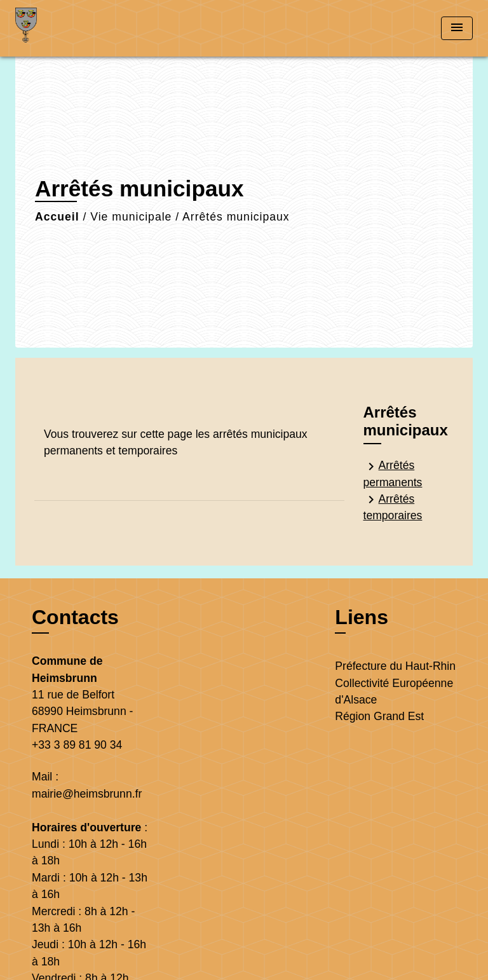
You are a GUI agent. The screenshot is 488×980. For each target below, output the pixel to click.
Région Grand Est (379, 716)
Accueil (57, 217)
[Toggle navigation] (457, 28)
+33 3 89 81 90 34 (77, 745)
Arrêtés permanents (393, 474)
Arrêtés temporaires (393, 507)
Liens (362, 617)
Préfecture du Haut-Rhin (395, 666)
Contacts (75, 617)
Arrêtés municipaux (236, 217)
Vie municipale (131, 217)
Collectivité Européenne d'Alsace (394, 691)
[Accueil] (63, 28)
